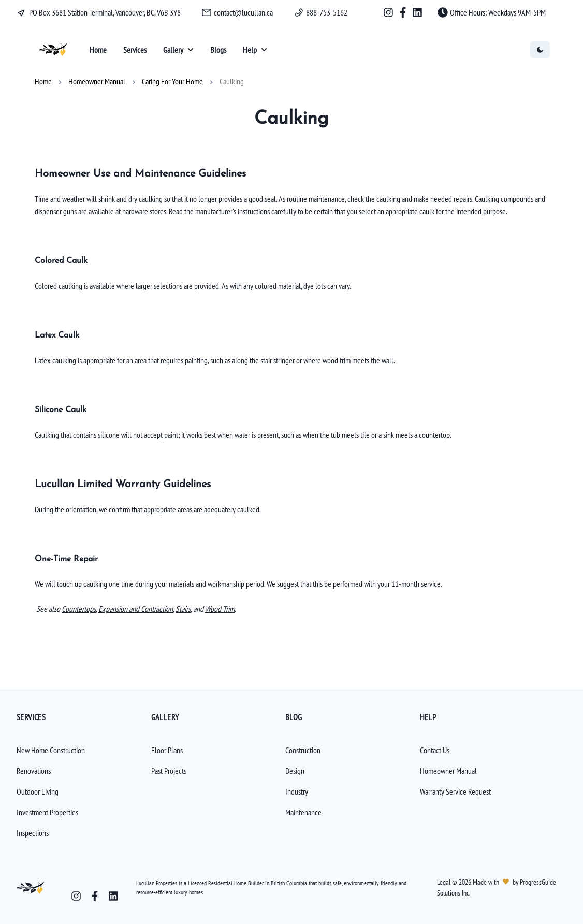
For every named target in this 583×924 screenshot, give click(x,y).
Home (43, 81)
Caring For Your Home (172, 81)
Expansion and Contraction (136, 609)
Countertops (79, 609)
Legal (444, 882)
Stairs (183, 609)
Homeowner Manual (97, 81)
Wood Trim (220, 609)
